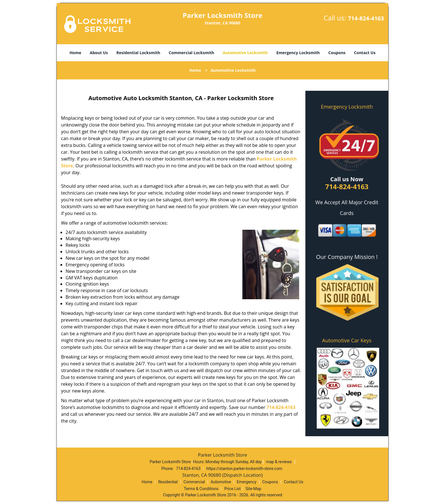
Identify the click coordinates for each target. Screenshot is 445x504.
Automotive (221, 482)
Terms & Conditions (201, 489)
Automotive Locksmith (245, 53)
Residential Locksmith (138, 53)
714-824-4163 (366, 18)
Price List (232, 489)
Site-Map (253, 489)
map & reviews (280, 462)
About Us (99, 53)
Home (75, 53)
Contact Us (365, 53)
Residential (168, 482)
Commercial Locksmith (191, 53)
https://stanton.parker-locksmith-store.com (244, 469)
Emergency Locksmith (298, 53)
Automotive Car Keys (347, 340)
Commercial (194, 482)
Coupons (337, 53)
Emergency (246, 482)
